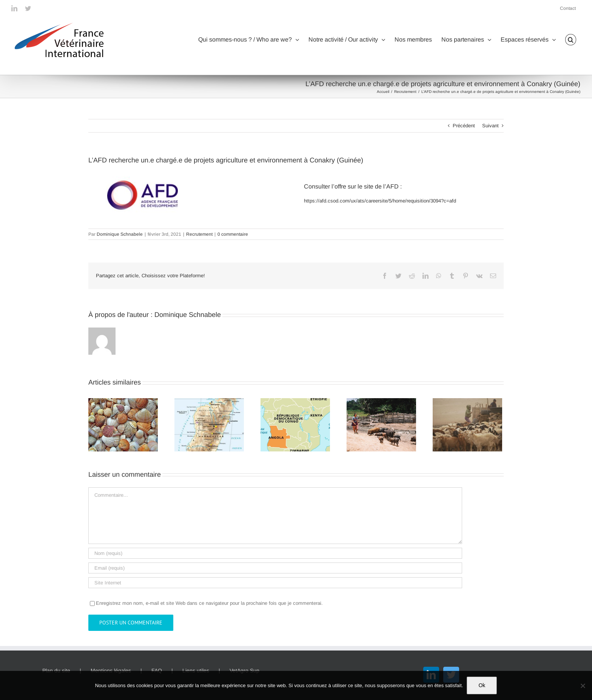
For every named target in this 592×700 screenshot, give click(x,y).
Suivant (490, 126)
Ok (482, 685)
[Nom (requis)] (275, 553)
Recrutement (199, 234)
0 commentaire (233, 234)
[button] (571, 40)
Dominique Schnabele (120, 234)
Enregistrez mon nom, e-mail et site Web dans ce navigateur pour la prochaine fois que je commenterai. (209, 603)
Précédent (464, 126)
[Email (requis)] (275, 568)
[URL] (275, 583)
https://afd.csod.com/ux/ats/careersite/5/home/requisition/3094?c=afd (380, 201)
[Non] (583, 686)
